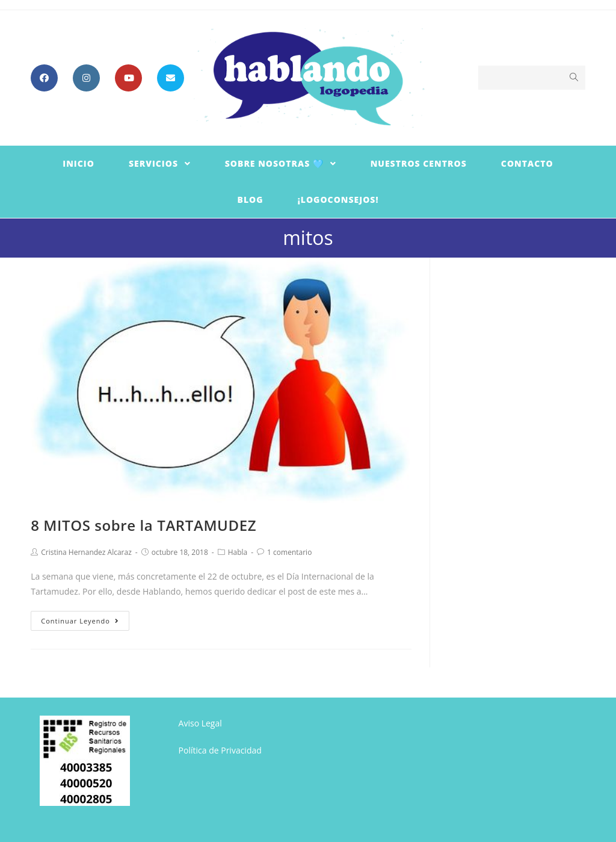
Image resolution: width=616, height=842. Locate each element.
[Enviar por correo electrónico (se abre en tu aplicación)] (171, 78)
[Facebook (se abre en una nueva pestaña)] (44, 78)
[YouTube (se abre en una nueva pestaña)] (128, 78)
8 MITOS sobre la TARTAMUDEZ (143, 525)
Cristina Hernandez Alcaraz (86, 552)
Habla (238, 552)
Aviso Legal (200, 723)
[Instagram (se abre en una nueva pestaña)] (86, 78)
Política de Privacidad (220, 750)
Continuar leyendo (80, 621)
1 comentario (289, 552)
